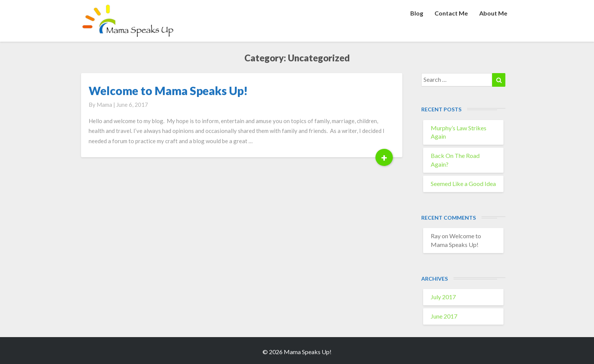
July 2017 (443, 297)
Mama (104, 105)
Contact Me (451, 13)
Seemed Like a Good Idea (463, 184)
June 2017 (444, 316)
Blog (417, 13)
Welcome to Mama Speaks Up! (168, 91)
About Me (493, 13)
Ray (436, 236)
